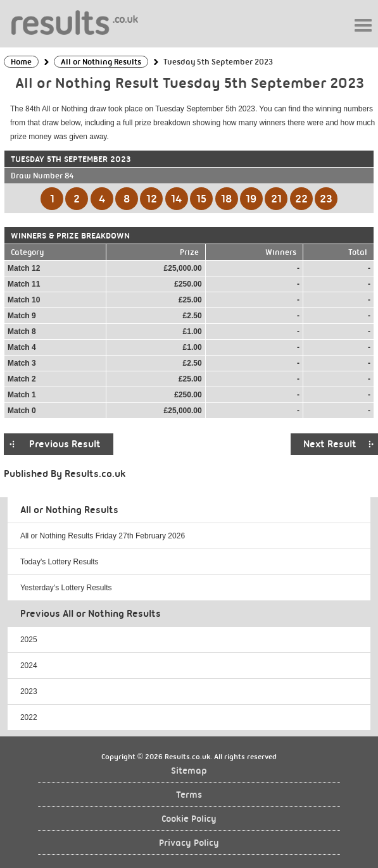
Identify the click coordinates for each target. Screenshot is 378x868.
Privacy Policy (189, 843)
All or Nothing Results (69, 510)
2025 (29, 640)
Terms (189, 795)
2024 (29, 666)
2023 (29, 691)
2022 (29, 717)
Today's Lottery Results (60, 562)
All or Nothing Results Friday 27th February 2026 (103, 536)
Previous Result (65, 444)
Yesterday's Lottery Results (66, 588)
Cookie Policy (189, 819)
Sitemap (189, 771)
